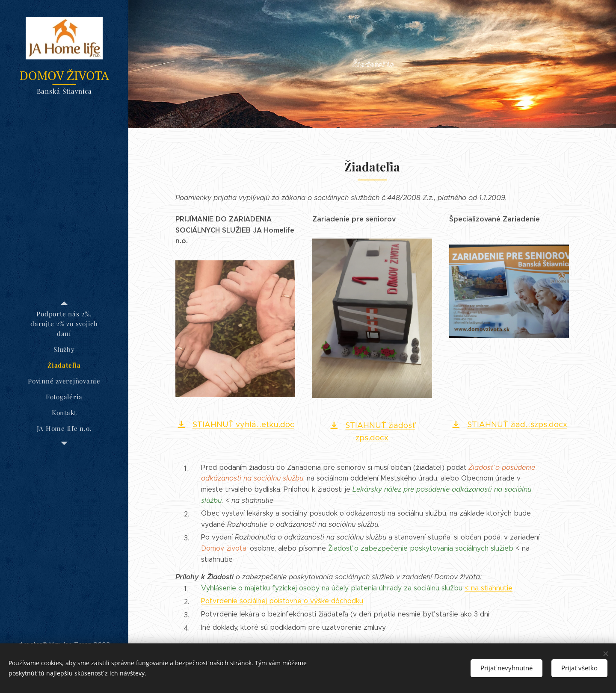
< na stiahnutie (489, 588)
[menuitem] (64, 324)
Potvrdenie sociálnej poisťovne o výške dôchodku (282, 601)
